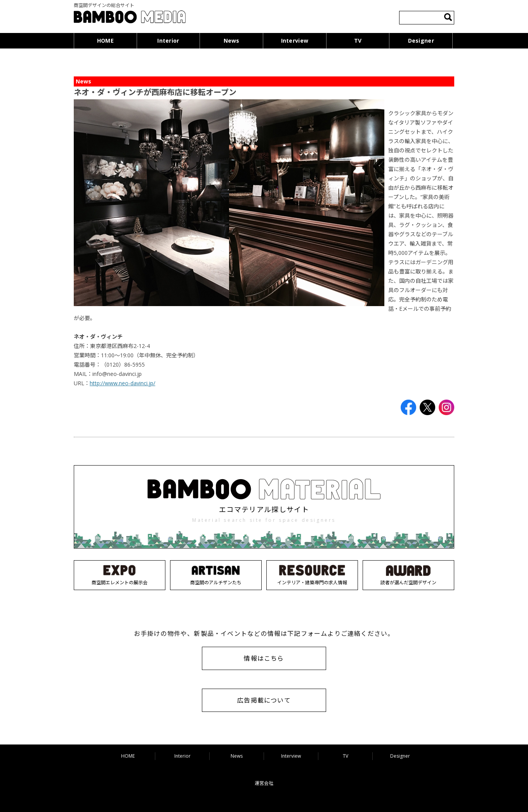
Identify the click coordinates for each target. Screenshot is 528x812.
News (232, 41)
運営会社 (264, 783)
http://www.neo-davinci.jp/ (122, 383)
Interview (295, 41)
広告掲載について (264, 700)
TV (358, 41)
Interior (168, 41)
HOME (105, 41)
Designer (421, 41)
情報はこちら (264, 658)
